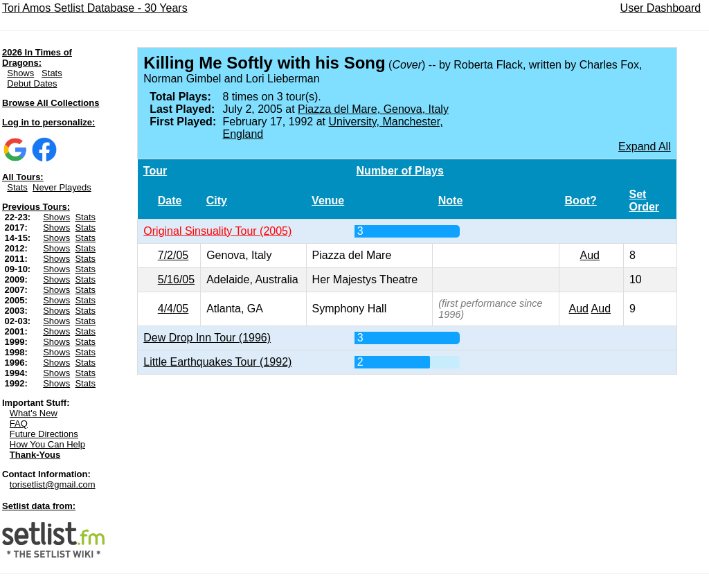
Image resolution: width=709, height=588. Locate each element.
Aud (590, 255)
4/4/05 (173, 309)
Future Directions (44, 434)
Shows (20, 73)
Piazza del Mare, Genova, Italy (373, 109)
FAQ (19, 424)
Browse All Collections (51, 103)
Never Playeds (62, 187)
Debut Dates (32, 83)
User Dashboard (661, 8)
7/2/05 (173, 255)
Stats (52, 73)
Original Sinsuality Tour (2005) (217, 231)
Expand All (645, 146)
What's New (34, 413)
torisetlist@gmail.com (53, 484)
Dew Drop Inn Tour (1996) (207, 338)
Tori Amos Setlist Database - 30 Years (95, 8)
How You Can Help (47, 444)
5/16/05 (176, 279)
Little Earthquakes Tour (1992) (217, 362)
